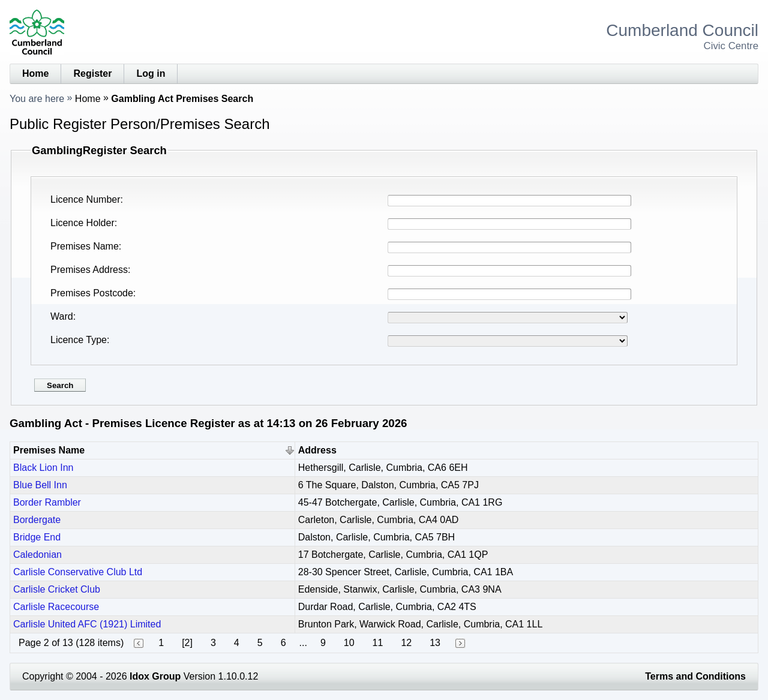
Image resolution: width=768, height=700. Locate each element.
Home (35, 73)
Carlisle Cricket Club (57, 589)
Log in (151, 73)
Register (92, 73)
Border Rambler (47, 502)
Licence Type (79, 340)
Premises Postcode (92, 293)
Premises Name (85, 246)
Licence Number (85, 199)
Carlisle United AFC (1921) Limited (87, 624)
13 (435, 643)
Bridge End (37, 537)
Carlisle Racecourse (56, 607)
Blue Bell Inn (40, 485)
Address (317, 450)
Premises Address (89, 270)
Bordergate (37, 520)
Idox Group (155, 676)
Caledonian (37, 555)
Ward (62, 316)
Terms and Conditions (695, 676)
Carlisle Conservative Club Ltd (78, 572)
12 (406, 643)
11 (378, 643)
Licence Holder (82, 223)
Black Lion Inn (43, 468)
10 (349, 643)
